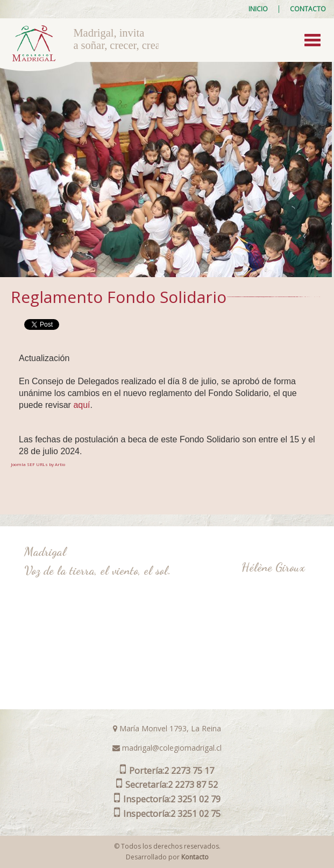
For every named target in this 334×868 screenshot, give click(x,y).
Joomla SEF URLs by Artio (38, 464)
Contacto (308, 9)
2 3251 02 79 (167, 799)
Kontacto (195, 857)
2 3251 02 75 (167, 814)
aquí (81, 405)
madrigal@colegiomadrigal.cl (167, 748)
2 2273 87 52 (167, 785)
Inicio (258, 9)
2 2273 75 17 (167, 771)
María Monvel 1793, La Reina (167, 728)
